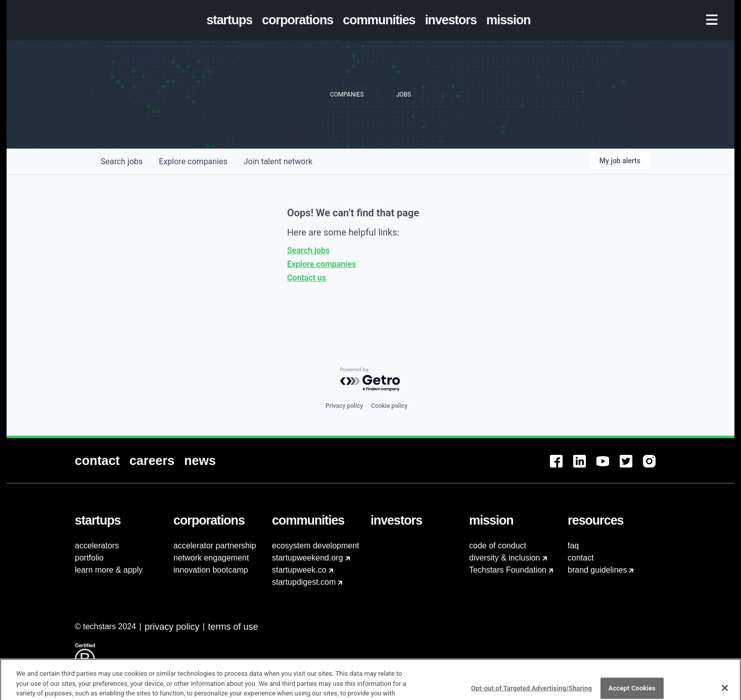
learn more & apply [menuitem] (109, 570)
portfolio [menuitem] (89, 558)
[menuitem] (231, 20)
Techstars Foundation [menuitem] (508, 570)
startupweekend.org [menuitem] (308, 558)
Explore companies (321, 264)
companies (193, 161)
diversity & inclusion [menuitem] (505, 558)
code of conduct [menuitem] (498, 546)
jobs (122, 161)
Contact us (307, 278)
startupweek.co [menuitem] (299, 570)
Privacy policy (344, 406)
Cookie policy (389, 406)
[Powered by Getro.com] (370, 380)
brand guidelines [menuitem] (597, 570)
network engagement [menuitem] (211, 558)
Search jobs (308, 250)
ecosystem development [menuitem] (316, 546)
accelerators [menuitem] (97, 546)
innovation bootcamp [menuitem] (211, 570)
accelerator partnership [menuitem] (215, 546)
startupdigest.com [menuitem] (304, 582)
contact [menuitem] (581, 558)
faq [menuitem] (573, 546)
